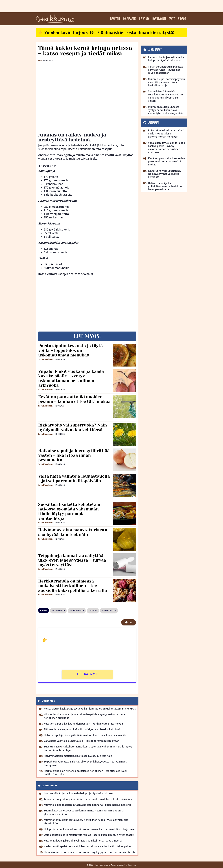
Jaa (129, 622)
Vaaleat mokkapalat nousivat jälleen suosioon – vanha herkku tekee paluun (88, 846)
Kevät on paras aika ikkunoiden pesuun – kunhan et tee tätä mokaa (74, 399)
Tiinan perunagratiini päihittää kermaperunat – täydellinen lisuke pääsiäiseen (89, 799)
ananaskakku (58, 610)
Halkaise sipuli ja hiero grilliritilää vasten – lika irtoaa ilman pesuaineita (74, 455)
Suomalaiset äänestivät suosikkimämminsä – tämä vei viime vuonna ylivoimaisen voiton (84, 812)
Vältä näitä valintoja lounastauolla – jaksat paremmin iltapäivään (74, 479)
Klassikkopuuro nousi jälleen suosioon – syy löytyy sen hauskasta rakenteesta (90, 852)
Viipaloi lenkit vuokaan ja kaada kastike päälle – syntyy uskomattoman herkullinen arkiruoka (71, 378)
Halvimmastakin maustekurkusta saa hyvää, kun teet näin (73, 532)
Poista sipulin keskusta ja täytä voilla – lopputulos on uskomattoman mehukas (71, 350)
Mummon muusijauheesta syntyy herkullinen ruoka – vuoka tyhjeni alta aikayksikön (86, 822)
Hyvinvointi (159, 19)
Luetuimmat (49, 785)
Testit (172, 19)
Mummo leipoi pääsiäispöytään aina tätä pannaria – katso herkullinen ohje (88, 805)
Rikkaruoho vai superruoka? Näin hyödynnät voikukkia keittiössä (73, 427)
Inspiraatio (130, 19)
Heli (40, 60)
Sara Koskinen (45, 359)
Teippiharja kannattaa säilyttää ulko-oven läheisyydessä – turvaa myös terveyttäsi (72, 560)
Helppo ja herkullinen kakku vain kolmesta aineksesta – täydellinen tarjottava (89, 829)
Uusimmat (48, 701)
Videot (182, 19)
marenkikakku (109, 610)
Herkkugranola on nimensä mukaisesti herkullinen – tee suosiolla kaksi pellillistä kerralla (73, 586)
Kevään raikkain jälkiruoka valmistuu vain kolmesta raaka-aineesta (83, 841)
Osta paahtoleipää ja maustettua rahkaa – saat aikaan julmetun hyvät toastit (89, 835)
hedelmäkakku (77, 610)
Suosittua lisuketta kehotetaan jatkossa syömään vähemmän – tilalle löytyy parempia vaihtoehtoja (70, 511)
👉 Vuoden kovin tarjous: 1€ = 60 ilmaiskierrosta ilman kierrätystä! (106, 33)
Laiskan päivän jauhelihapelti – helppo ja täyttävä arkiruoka (79, 793)
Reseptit (115, 19)
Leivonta (144, 19)
